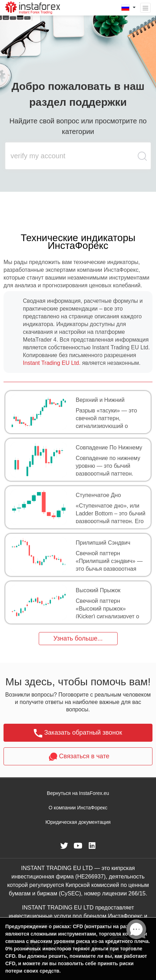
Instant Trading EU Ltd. (52, 363)
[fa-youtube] (78, 846)
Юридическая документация (78, 822)
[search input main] (71, 156)
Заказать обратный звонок (78, 733)
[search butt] (143, 160)
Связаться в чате (78, 757)
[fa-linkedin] (92, 846)
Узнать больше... (78, 638)
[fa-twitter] (64, 846)
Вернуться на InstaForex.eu (78, 793)
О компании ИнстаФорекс (78, 808)
